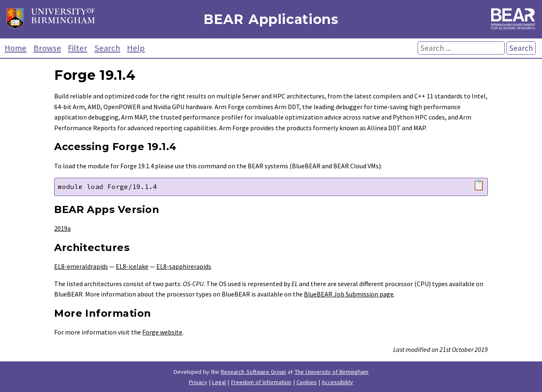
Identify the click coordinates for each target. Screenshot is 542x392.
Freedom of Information (261, 382)
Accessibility (337, 382)
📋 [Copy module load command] (479, 185)
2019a (62, 228)
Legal (219, 382)
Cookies (307, 382)
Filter (78, 48)
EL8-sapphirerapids (184, 266)
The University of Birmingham (332, 372)
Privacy (198, 382)
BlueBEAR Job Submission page (349, 294)
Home (16, 48)
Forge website (162, 332)
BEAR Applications (271, 19)
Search (107, 48)
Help (136, 48)
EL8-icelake (132, 266)
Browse (47, 48)
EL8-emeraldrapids (81, 266)
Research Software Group (253, 372)
